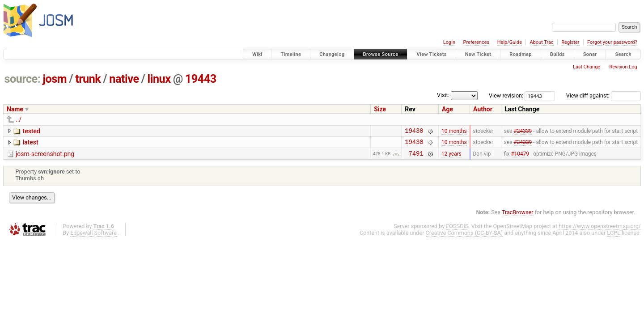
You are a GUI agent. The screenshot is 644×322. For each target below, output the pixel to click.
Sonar (590, 54)
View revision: (506, 95)
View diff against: (604, 95)
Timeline (291, 54)
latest (30, 144)
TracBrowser (518, 216)
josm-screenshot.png (45, 157)
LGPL (614, 237)
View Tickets (431, 54)
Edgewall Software (93, 237)
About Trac (542, 42)
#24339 (523, 131)
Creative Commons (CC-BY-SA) (464, 237)
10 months (454, 131)
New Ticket (478, 54)
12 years (451, 157)
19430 (414, 132)
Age (447, 109)
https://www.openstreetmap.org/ (600, 230)
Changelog (332, 54)
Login (449, 42)
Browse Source (381, 54)
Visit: (443, 95)
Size (380, 109)
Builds (557, 54)
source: (23, 79)
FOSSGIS (457, 230)
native (124, 79)
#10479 (520, 157)
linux (159, 79)
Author (483, 109)
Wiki (257, 54)
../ (19, 119)
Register (570, 42)
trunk (88, 79)
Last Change (587, 67)
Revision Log (623, 67)
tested (31, 131)
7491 (416, 157)
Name (15, 109)
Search (623, 54)
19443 (201, 79)
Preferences (476, 42)
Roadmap (521, 54)
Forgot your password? (612, 42)
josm (55, 79)
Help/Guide (510, 42)
